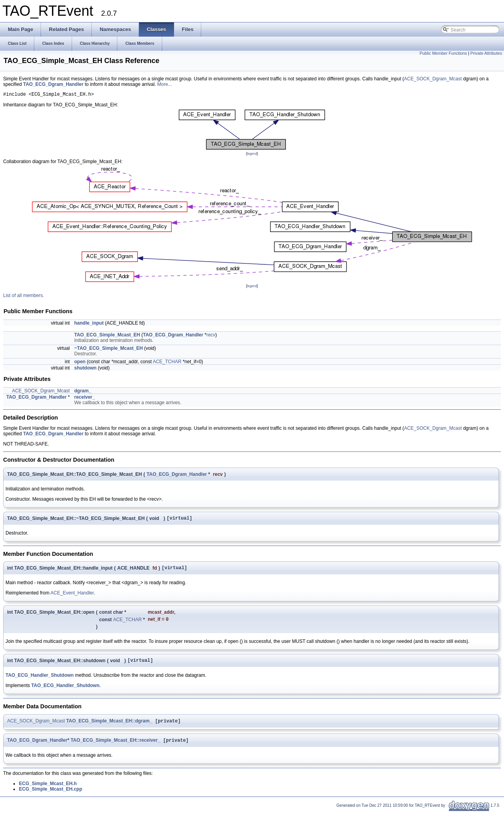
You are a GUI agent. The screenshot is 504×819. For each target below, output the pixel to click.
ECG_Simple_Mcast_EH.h (48, 791)
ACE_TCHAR (167, 363)
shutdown (86, 369)
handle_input (89, 324)
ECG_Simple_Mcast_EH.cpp (51, 796)
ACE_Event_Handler (72, 596)
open (80, 363)
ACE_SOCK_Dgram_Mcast (433, 79)
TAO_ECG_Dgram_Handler (53, 84)
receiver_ (85, 398)
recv (211, 336)
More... (164, 84)
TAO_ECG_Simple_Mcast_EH (107, 336)
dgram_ (83, 392)
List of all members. (24, 297)
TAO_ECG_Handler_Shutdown (40, 681)
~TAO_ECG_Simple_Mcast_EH (109, 349)
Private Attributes (486, 53)
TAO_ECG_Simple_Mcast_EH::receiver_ (115, 747)
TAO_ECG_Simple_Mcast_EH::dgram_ (109, 727)
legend (252, 155)
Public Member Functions (443, 53)
